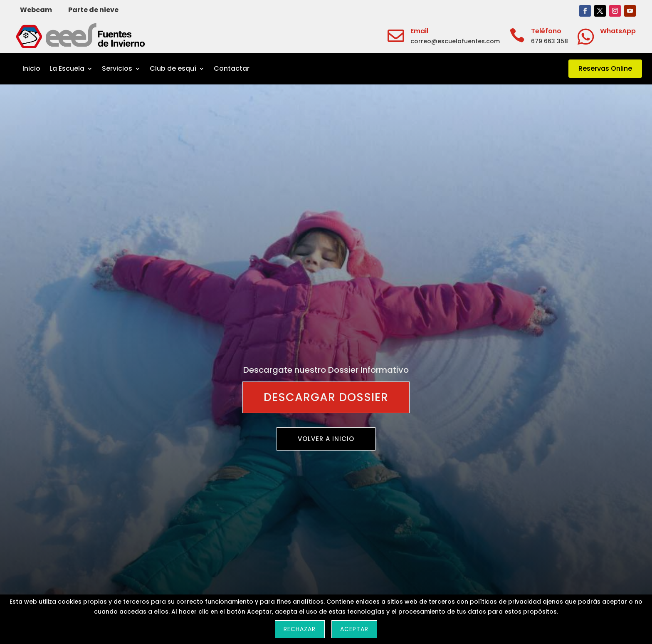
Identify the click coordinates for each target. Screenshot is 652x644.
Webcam (36, 10)
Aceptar (354, 629)
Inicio (31, 68)
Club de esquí (173, 68)
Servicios (117, 68)
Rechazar (300, 629)
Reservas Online (605, 68)
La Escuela (67, 68)
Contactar (232, 68)
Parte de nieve (93, 10)
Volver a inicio (326, 439)
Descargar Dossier (326, 397)
